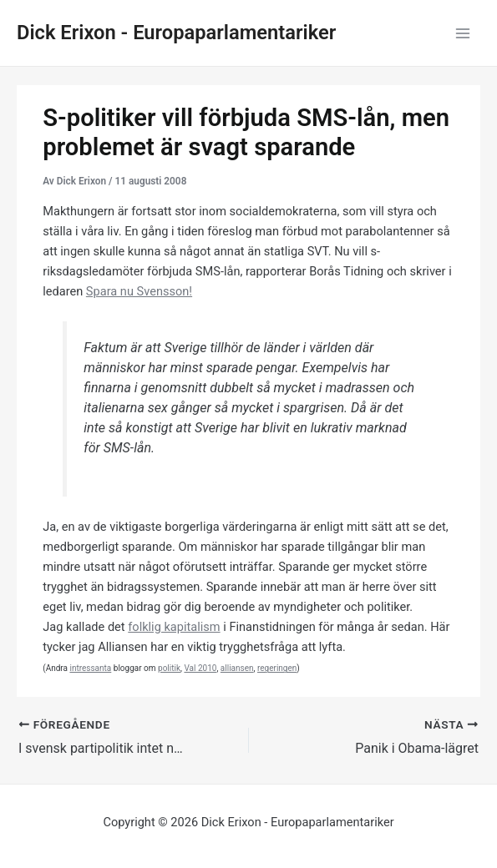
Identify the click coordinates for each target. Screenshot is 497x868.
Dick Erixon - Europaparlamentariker (176, 33)
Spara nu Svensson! (139, 291)
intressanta (90, 668)
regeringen (277, 668)
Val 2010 (200, 668)
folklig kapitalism (174, 627)
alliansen (237, 668)
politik (169, 668)
